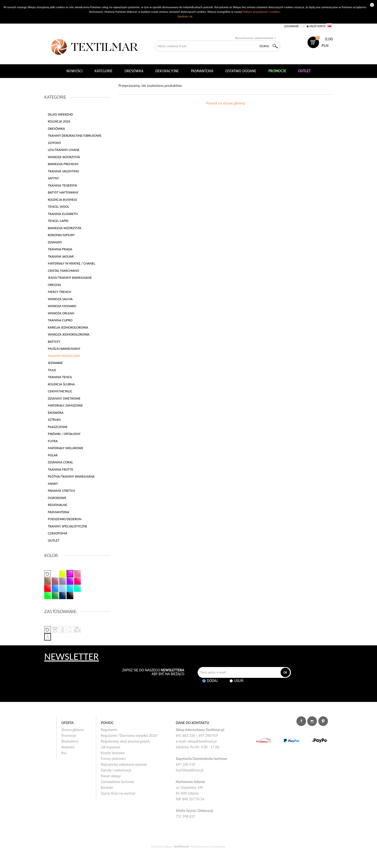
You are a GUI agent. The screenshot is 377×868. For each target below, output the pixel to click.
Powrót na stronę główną (226, 103)
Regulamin (109, 730)
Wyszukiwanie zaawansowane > (255, 38)
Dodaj (212, 681)
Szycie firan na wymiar (118, 793)
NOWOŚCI (74, 71)
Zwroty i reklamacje (116, 770)
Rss (64, 753)
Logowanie (291, 26)
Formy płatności (113, 759)
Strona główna (73, 730)
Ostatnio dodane (241, 71)
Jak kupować (111, 747)
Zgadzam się (185, 16)
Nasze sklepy (111, 776)
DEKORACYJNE (167, 71)
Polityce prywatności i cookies (261, 12)
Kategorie (104, 71)
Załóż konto (317, 26)
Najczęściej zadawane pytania (124, 764)
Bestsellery (70, 741)
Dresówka (134, 71)
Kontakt (107, 787)
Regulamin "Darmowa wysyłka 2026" (130, 735)
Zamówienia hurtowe (118, 782)
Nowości (68, 747)
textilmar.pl (182, 846)
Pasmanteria (202, 71)
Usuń (239, 681)
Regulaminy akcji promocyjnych (125, 741)
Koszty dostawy (113, 753)
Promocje (69, 735)
